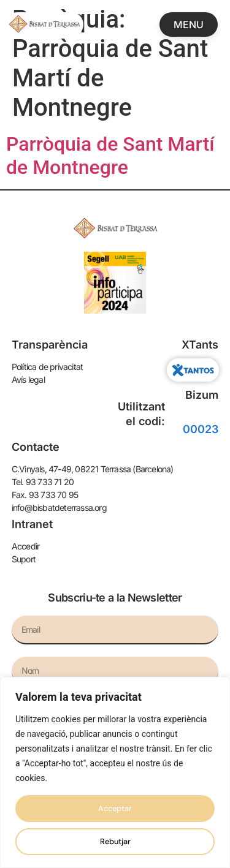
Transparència (50, 345)
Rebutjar (115, 842)
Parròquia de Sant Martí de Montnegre (110, 156)
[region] (115, 772)
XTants (200, 345)
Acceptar (115, 809)
